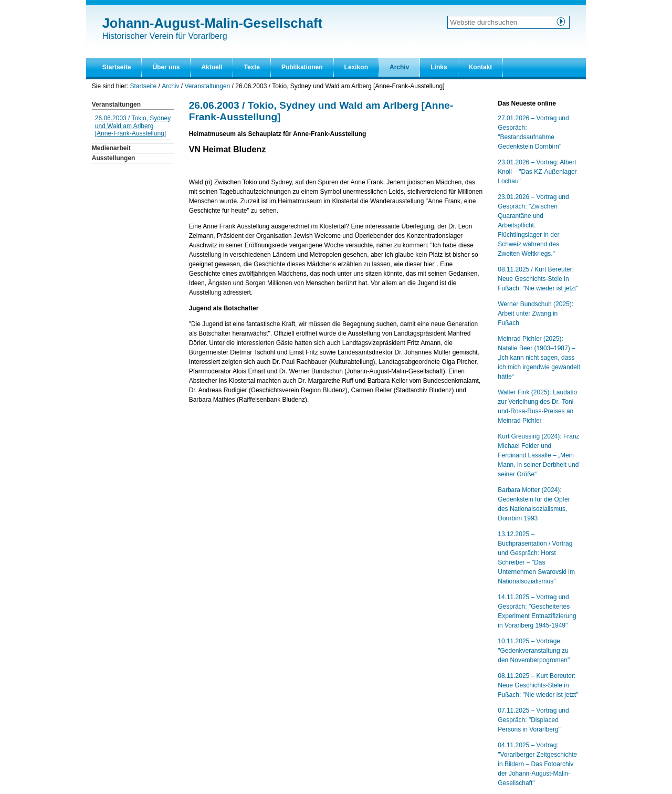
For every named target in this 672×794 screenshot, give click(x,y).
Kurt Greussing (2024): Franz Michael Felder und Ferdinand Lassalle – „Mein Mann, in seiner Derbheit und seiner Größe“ (538, 455)
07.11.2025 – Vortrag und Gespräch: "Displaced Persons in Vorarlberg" (533, 720)
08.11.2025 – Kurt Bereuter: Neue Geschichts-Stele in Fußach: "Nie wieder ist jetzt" (538, 685)
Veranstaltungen (208, 86)
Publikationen (302, 67)
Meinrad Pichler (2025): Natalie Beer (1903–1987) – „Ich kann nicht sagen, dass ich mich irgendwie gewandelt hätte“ (539, 358)
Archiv (399, 67)
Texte (251, 67)
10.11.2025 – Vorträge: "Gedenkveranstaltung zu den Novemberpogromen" (534, 651)
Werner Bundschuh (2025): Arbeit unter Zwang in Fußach (535, 314)
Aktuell (212, 67)
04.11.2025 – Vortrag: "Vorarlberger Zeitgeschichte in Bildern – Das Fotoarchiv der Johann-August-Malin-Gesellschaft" (537, 764)
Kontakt (481, 67)
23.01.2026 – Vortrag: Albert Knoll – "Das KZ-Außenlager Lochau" (537, 172)
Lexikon (356, 67)
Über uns (166, 67)
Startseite (117, 67)
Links (439, 67)
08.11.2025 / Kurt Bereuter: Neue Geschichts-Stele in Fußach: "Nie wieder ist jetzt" (538, 279)
